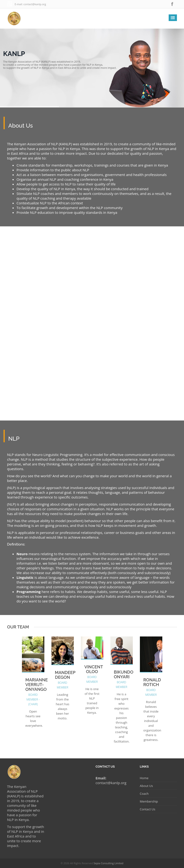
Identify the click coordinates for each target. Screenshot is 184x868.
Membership (149, 801)
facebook (172, 4)
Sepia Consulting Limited (109, 863)
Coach (144, 794)
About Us (146, 786)
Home (144, 778)
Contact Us (148, 809)
